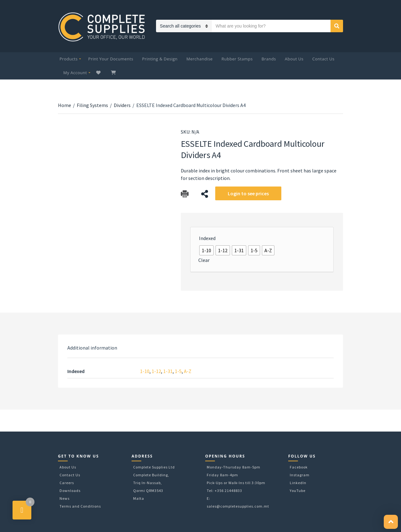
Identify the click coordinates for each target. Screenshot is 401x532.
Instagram (300, 475)
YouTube (298, 491)
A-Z (188, 371)
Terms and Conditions (80, 506)
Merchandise (200, 59)
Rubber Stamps (237, 59)
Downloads (70, 491)
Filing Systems (92, 105)
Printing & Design (160, 59)
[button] (391, 522)
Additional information (92, 348)
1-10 (145, 371)
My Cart (114, 73)
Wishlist (99, 73)
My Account (75, 73)
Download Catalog (185, 194)
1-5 (178, 371)
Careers (67, 483)
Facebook (299, 467)
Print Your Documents (111, 59)
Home (65, 105)
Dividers (122, 105)
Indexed (207, 238)
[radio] (206, 250)
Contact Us (323, 59)
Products (69, 59)
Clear (204, 260)
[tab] (92, 348)
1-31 (168, 371)
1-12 (156, 371)
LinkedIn (298, 483)
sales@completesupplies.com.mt (238, 506)
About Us (294, 59)
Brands (269, 59)
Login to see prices (248, 193)
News (65, 498)
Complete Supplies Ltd (154, 467)
